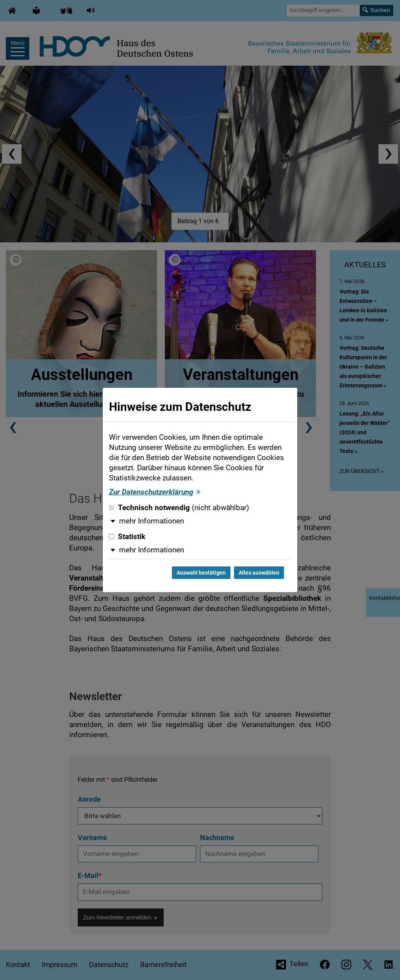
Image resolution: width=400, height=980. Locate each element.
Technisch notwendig (179, 508)
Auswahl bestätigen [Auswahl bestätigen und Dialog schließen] (201, 573)
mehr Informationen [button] (152, 521)
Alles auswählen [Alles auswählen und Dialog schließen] (259, 573)
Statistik (127, 537)
